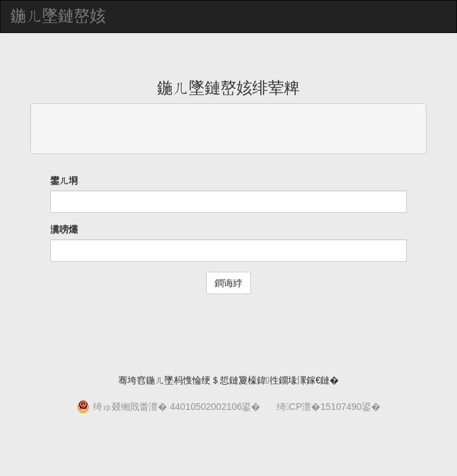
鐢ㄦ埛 (64, 180)
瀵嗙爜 (64, 229)
